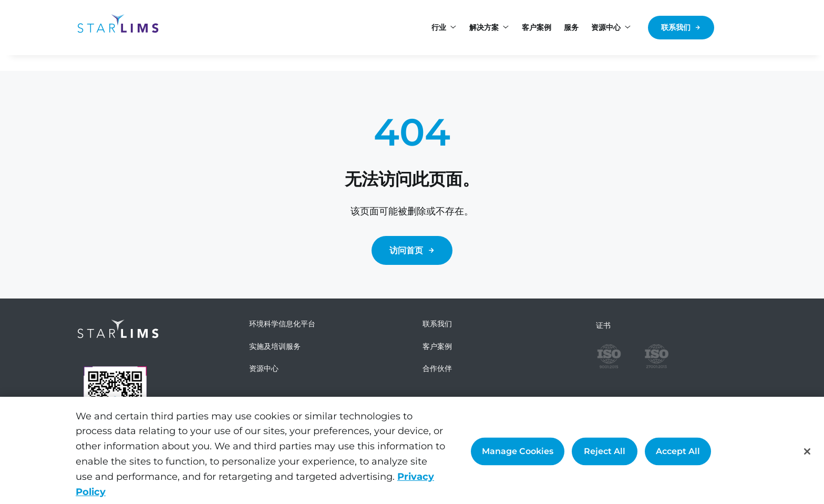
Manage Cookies (518, 456)
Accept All (678, 456)
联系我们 (676, 27)
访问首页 (406, 250)
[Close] (807, 456)
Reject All (605, 456)
